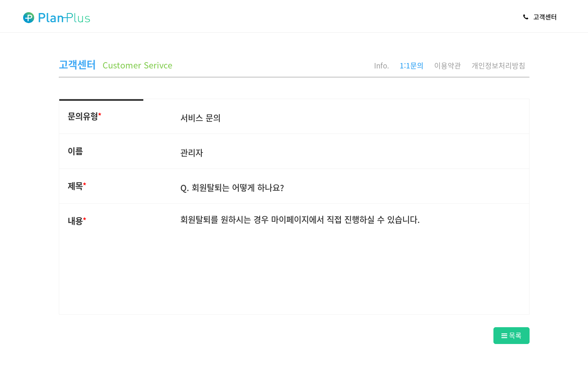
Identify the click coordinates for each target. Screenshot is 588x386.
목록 (512, 335)
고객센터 (540, 17)
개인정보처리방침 (498, 65)
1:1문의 (412, 65)
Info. (382, 65)
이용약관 (448, 65)
